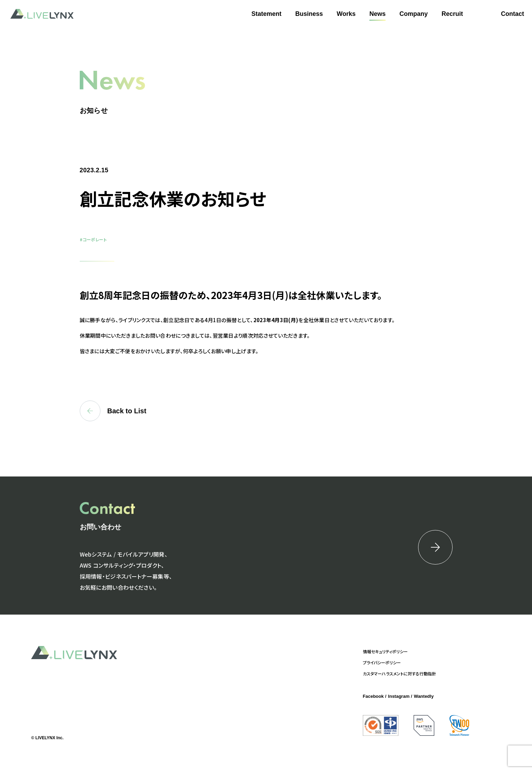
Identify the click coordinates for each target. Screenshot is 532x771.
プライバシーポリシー (382, 662)
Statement (266, 14)
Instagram (399, 696)
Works (346, 14)
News (378, 14)
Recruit (452, 14)
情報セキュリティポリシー (385, 651)
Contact (512, 14)
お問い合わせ (100, 527)
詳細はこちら (435, 547)
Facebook (373, 696)
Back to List (113, 411)
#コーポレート (93, 239)
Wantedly (424, 696)
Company (414, 14)
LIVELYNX (42, 14)
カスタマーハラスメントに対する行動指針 (399, 673)
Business (309, 14)
